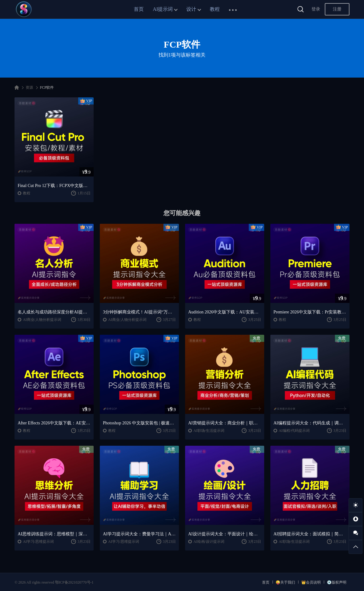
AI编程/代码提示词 (294, 431)
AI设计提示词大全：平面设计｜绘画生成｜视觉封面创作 (225, 534)
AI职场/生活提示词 (209, 431)
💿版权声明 (337, 582)
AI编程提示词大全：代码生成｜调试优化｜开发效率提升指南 (310, 423)
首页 (139, 9)
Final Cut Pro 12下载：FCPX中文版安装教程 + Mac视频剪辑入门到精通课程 (54, 186)
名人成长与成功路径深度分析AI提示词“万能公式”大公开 (54, 312)
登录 (316, 9)
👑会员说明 (311, 582)
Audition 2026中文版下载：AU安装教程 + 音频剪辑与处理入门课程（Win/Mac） (225, 312)
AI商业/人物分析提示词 (42, 320)
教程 (215, 9)
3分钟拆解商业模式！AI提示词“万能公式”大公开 (139, 312)
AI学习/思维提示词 (38, 542)
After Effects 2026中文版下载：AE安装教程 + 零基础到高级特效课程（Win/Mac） (54, 423)
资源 (29, 87)
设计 (191, 9)
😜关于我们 (285, 582)
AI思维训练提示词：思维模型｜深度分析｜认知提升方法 (54, 534)
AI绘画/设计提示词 (209, 542)
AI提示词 (163, 9)
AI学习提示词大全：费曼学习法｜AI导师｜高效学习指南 (139, 534)
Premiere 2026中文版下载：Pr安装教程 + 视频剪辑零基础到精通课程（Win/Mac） (310, 312)
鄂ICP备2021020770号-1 (74, 582)
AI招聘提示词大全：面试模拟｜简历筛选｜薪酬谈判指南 (310, 534)
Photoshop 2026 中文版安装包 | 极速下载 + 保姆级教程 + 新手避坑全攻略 (139, 423)
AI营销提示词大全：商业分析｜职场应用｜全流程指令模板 (225, 423)
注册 (337, 9)
